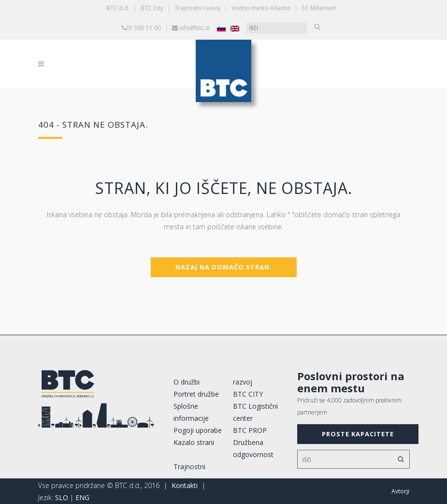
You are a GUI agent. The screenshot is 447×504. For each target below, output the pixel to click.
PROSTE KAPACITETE (358, 434)
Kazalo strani (194, 442)
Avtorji (400, 491)
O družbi (187, 382)
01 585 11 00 (144, 28)
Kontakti (185, 485)
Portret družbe (196, 394)
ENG (82, 497)
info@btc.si (195, 28)
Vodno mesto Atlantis (261, 8)
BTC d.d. (118, 8)
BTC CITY (248, 394)
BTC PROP (250, 430)
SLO (62, 497)
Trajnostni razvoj (197, 8)
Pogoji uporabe (198, 430)
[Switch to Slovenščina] (221, 28)
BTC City (152, 8)
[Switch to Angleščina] (235, 28)
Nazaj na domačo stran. (224, 267)
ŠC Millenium (319, 8)
